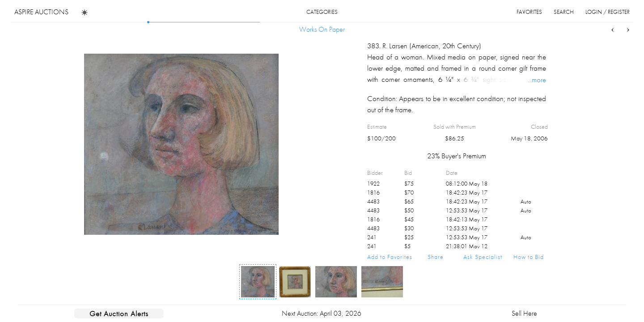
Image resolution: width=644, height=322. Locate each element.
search (564, 12)
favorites (529, 12)
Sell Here (524, 313)
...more (537, 80)
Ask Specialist (483, 257)
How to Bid (529, 257)
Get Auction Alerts (119, 314)
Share (436, 257)
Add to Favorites (390, 257)
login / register (608, 12)
